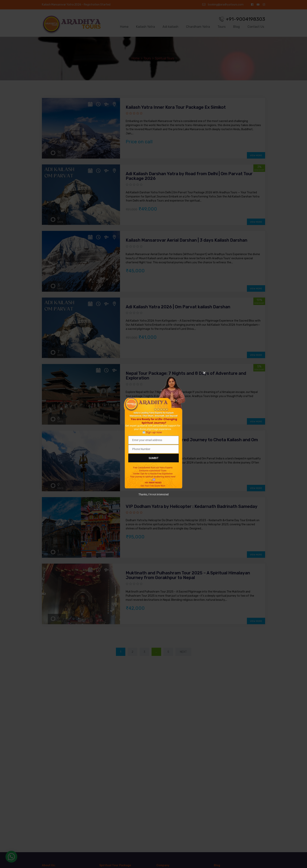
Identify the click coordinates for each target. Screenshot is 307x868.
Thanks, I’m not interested (153, 494)
